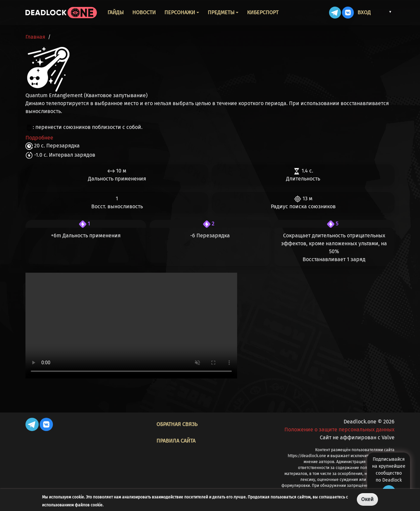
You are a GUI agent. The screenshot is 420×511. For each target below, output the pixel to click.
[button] (384, 12)
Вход (364, 12)
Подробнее (39, 138)
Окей (367, 499)
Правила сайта (176, 441)
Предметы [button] (221, 12)
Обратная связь (177, 424)
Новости (144, 12)
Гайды (116, 12)
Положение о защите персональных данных (339, 430)
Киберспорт (263, 12)
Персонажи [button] (180, 12)
